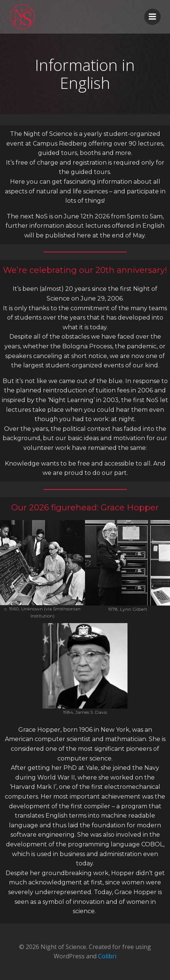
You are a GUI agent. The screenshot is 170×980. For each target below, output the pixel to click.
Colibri (107, 956)
